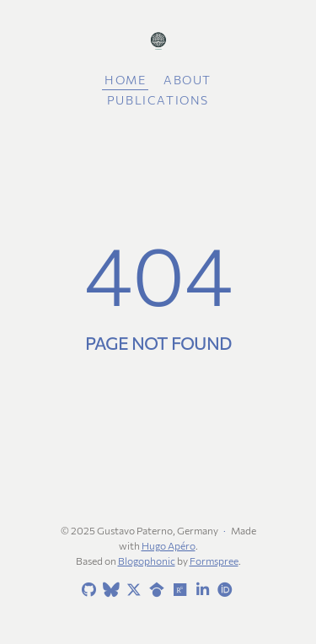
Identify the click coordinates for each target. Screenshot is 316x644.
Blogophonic (147, 561)
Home (125, 80)
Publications (158, 100)
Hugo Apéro (169, 545)
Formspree (214, 561)
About (187, 80)
